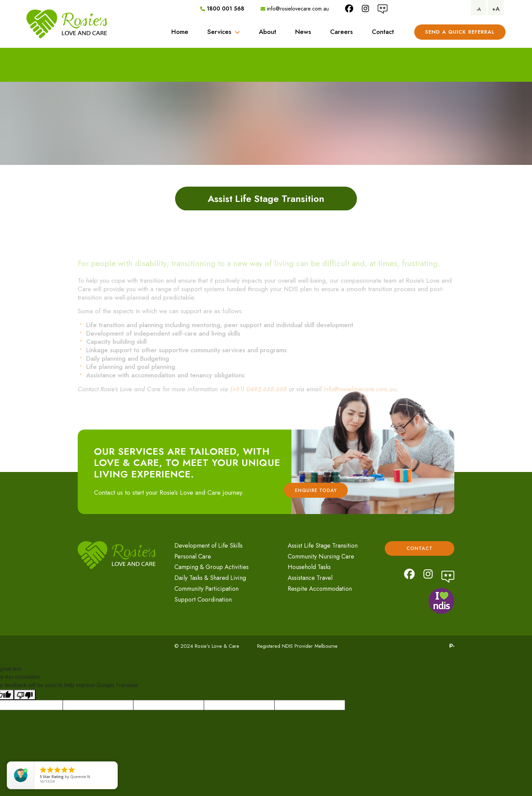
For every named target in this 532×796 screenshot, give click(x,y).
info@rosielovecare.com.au (295, 9)
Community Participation (206, 589)
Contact (383, 32)
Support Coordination (203, 600)
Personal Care (193, 556)
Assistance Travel (310, 578)
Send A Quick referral (460, 32)
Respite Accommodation (320, 589)
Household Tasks (309, 567)
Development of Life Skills (208, 546)
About (268, 32)
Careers (341, 32)
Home (180, 32)
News (303, 32)
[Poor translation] (25, 695)
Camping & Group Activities (212, 567)
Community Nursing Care (321, 556)
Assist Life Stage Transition (323, 546)
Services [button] (223, 32)
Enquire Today (316, 490)
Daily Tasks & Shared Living (210, 578)
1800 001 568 (222, 9)
